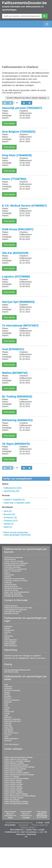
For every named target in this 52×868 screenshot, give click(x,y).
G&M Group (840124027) (18, 229)
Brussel (7, 628)
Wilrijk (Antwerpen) (11, 739)
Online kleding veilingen (13, 782)
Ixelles (7, 710)
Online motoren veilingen (14, 788)
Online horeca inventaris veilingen (17, 773)
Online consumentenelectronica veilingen (19, 767)
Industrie (7, 577)
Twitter (10, 817)
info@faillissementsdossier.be (19, 823)
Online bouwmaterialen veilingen (16, 765)
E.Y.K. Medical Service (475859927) (24, 206)
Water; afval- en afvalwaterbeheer (17, 592)
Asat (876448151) (13, 349)
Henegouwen (9, 630)
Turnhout (8, 735)
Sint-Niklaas (9, 731)
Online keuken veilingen (13, 780)
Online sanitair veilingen (13, 790)
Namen (7, 638)
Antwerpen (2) (10, 517)
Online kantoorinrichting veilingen (17, 778)
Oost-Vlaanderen (11, 640)
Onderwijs (8, 583)
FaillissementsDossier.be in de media (18, 608)
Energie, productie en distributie (16, 563)
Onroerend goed (10, 584)
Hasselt (7, 708)
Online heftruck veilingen (13, 771)
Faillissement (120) (13, 488)
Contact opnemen (11, 606)
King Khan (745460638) (17, 155)
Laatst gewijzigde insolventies (17, 535)
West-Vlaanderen (11, 646)
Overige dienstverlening (13, 588)
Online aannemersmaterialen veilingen (19, 757)
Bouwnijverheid (10, 559)
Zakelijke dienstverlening (13, 596)
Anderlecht (8, 687)
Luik (6, 634)
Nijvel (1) (8, 527)
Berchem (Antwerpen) (12, 690)
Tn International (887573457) (20, 325)
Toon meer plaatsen (12, 744)
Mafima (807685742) (15, 373)
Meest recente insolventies (16, 532)
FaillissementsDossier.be (24, 3)
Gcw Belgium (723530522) (19, 132)
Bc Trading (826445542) (17, 396)
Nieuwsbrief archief (11, 613)
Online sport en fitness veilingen (16, 794)
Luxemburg (8, 636)
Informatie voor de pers (13, 612)
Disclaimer (24, 825)
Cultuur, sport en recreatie (14, 561)
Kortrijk (7, 714)
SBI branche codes (11, 672)
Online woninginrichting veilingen (16, 804)
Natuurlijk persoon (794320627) (22, 108)
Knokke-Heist (9, 712)
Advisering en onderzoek (13, 557)
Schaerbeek (9, 729)
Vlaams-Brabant (10, 642)
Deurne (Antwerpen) (12, 700)
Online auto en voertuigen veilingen (17, 761)
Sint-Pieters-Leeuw (11, 733)
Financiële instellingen (12, 567)
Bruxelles (8, 696)
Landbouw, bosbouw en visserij (16, 581)
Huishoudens (9, 575)
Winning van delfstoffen (13, 594)
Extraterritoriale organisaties (15, 565)
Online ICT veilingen (12, 777)
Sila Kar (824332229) (15, 253)
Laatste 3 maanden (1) (14, 500)
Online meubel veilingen (13, 786)
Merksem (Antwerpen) (12, 719)
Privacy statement (40, 825)
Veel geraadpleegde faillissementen (17, 670)
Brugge (7, 692)
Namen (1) (9, 524)
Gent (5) (8, 511)
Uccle (6, 737)
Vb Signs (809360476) (16, 444)
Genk (6, 704)
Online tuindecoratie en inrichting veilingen (20, 796)
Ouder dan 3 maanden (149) (17, 503)
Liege (6, 715)
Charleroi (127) (11, 521)
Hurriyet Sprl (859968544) (18, 302)
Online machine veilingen (14, 784)
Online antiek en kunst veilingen (16, 759)
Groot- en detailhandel (13, 571)
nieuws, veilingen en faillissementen (42, 814)
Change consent (27, 827)
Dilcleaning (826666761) (17, 420)
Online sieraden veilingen (14, 792)
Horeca (7, 573)
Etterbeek (8, 702)
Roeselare (8, 725)
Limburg (7, 632)
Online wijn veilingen (12, 800)
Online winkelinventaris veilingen (16, 802)
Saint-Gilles (9, 727)
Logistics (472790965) (16, 277)
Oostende (8, 723)
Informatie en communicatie (14, 579)
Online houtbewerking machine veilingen (19, 775)
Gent (6, 706)
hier (28, 656)
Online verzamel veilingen (14, 798)
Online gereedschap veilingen (15, 769)
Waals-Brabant (10, 644)
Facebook (26, 817)
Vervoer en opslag (11, 590)
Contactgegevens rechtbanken (16, 610)
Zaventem (8, 741)
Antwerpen (8, 626)
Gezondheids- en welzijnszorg (15, 569)
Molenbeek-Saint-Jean (13, 721)
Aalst (6, 685)
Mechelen (8, 717)
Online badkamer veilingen (14, 763)
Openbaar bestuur (11, 586)
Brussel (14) (9, 514)
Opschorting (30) (12, 491)
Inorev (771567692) (14, 179)
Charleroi (8, 698)
